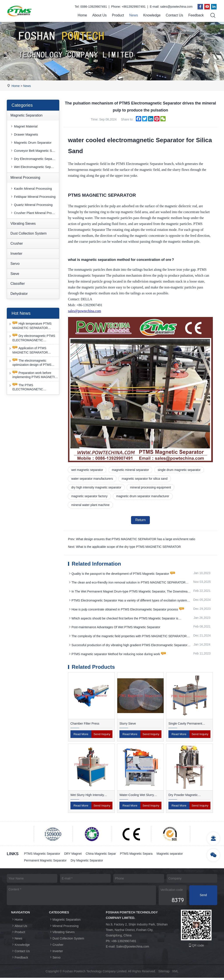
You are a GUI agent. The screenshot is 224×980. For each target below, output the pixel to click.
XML (175, 974)
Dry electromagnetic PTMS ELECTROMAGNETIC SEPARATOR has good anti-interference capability (32, 338)
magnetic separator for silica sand (145, 479)
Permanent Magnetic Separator (46, 863)
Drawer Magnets (24, 134)
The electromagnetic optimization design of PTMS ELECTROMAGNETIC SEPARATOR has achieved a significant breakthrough (30, 363)
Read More (81, 736)
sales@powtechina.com (176, 7)
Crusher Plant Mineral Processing (35, 213)
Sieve (15, 274)
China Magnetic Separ (102, 856)
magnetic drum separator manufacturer (143, 497)
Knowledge (152, 15)
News (134, 15)
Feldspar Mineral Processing (33, 197)
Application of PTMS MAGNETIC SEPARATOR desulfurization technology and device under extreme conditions (32, 351)
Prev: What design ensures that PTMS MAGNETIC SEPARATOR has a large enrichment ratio (132, 541)
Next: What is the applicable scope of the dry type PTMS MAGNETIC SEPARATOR (124, 548)
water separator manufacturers (92, 479)
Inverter (16, 254)
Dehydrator (19, 294)
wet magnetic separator (87, 470)
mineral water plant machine (91, 506)
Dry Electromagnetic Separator (34, 159)
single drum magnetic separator (180, 470)
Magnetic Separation (27, 115)
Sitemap (164, 974)
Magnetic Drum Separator (31, 142)
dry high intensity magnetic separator (97, 488)
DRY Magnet (73, 856)
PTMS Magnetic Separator (42, 856)
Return (140, 521)
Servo (15, 264)
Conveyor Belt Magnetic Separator (35, 151)
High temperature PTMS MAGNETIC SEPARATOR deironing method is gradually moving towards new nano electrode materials (30, 326)
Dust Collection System (29, 234)
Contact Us (174, 15)
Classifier (18, 284)
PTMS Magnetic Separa (137, 856)
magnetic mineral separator (131, 470)
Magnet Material (24, 126)
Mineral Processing (25, 178)
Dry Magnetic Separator (87, 863)
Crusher (17, 244)
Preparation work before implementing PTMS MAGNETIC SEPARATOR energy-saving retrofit (33, 375)
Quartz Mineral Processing (31, 205)
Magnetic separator (171, 856)
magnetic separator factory (90, 497)
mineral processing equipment (151, 488)
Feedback (196, 15)
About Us (100, 15)
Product (118, 15)
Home (82, 15)
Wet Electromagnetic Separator (35, 167)
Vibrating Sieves (23, 224)
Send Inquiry (102, 736)
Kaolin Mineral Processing (31, 188)
